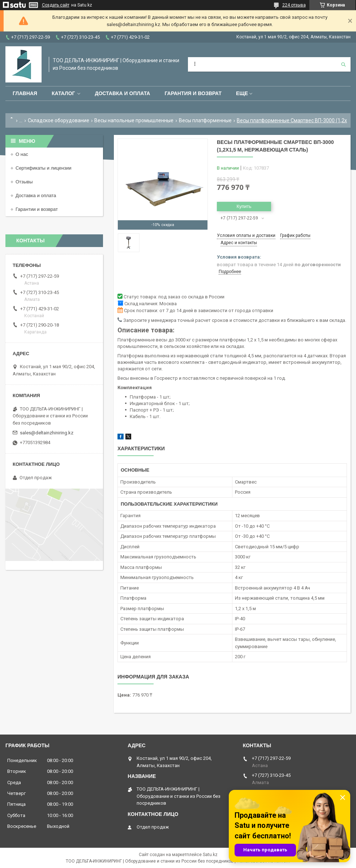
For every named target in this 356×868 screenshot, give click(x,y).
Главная (25, 93)
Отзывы (24, 182)
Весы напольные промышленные (134, 120)
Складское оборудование (59, 120)
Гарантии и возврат (37, 209)
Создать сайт (56, 5)
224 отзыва (294, 5)
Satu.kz (210, 855)
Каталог (63, 93)
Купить (244, 206)
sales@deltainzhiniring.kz (47, 433)
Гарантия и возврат (193, 93)
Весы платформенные (205, 120)
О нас (22, 154)
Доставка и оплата (122, 93)
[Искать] (343, 64)
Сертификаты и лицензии (43, 168)
